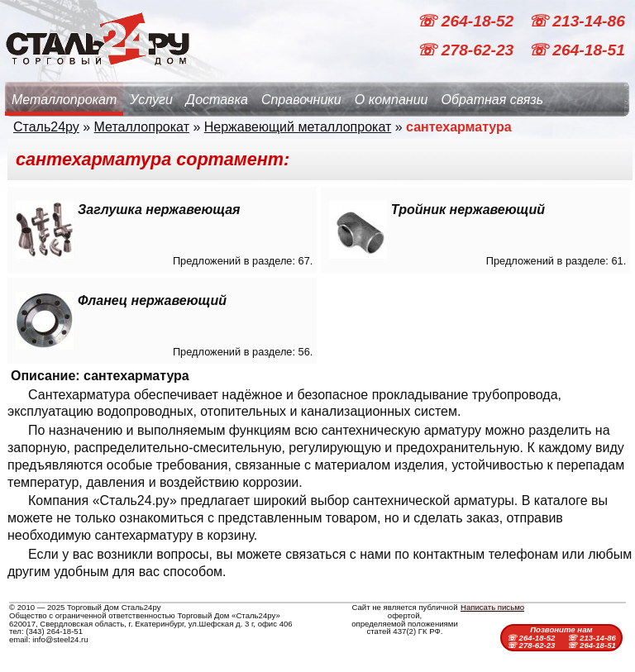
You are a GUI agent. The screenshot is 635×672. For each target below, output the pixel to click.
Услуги (151, 100)
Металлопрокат (64, 100)
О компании (392, 100)
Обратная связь (492, 100)
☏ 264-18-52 (467, 21)
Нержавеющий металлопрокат (298, 127)
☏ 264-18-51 (577, 50)
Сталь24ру (46, 127)
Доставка (217, 100)
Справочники (301, 100)
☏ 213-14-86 (577, 21)
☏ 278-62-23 (467, 50)
